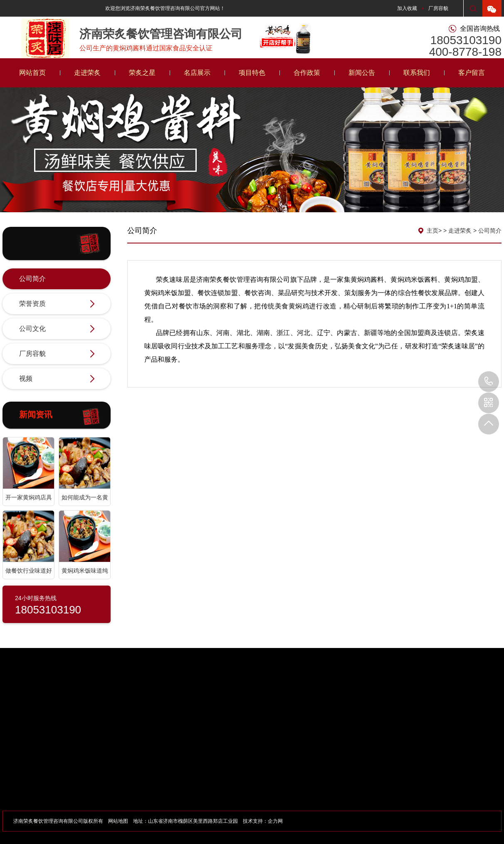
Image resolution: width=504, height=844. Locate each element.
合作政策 (307, 73)
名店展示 (197, 73)
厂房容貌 (438, 8)
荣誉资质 (57, 304)
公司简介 (57, 279)
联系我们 (417, 73)
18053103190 (489, 382)
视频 (57, 379)
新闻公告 (362, 73)
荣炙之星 (142, 73)
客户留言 (472, 73)
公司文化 (57, 329)
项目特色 (252, 73)
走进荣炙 (87, 73)
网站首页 (32, 73)
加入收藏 (407, 8)
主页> (434, 231)
